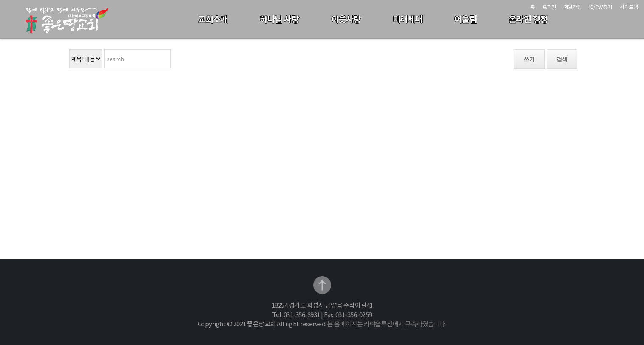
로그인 (549, 7)
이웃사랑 (346, 19)
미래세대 (408, 19)
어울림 (466, 19)
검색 (562, 59)
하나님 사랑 (279, 19)
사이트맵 (629, 7)
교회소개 (213, 19)
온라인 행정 (528, 19)
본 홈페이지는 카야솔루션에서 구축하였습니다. (387, 324)
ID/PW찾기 (601, 7)
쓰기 (529, 59)
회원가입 (573, 7)
